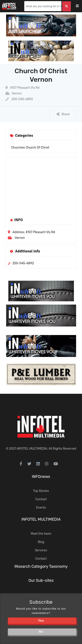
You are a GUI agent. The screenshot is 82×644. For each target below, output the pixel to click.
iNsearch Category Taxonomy (41, 566)
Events (41, 508)
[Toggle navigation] (80, 6)
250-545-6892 (19, 99)
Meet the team (41, 534)
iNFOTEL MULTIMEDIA (32, 449)
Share (63, 114)
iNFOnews (41, 477)
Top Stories (41, 491)
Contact (41, 499)
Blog (41, 542)
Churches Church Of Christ (30, 148)
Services (41, 550)
